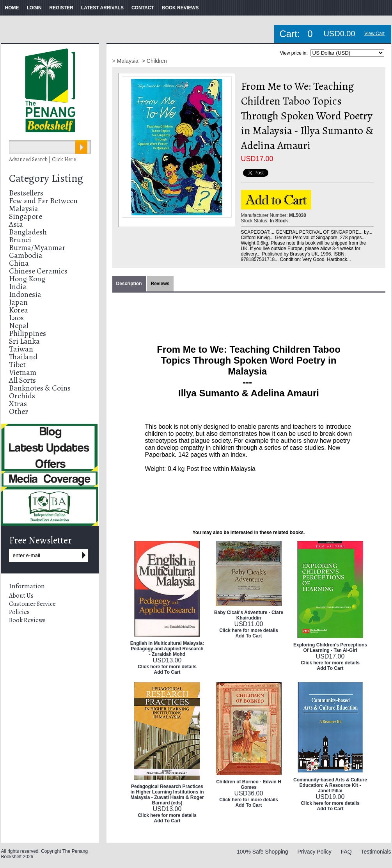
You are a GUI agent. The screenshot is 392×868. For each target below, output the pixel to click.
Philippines (27, 333)
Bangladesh (28, 232)
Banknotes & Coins (40, 388)
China (19, 263)
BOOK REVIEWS (180, 8)
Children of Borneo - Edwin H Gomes (249, 785)
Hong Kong (27, 279)
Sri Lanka (24, 341)
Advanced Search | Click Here (43, 159)
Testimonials (376, 852)
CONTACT (143, 8)
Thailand (23, 357)
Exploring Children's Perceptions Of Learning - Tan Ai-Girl (330, 648)
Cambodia (26, 255)
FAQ (346, 852)
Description (129, 284)
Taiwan (21, 349)
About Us (21, 596)
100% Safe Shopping (263, 852)
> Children (154, 61)
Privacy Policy (315, 852)
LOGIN (34, 8)
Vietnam (23, 372)
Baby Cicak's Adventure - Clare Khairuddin (249, 615)
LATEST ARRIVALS (102, 8)
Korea (19, 310)
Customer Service (32, 604)
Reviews (160, 284)
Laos (16, 318)
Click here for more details (167, 667)
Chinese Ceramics (38, 271)
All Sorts (22, 380)
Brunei (20, 240)
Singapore (26, 216)
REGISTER (61, 8)
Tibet (17, 365)
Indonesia (25, 294)
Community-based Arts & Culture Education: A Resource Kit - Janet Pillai (330, 785)
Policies (19, 612)
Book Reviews (27, 620)
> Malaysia (126, 61)
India (18, 287)
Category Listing (46, 178)
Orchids (22, 396)
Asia (16, 224)
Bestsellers (26, 193)
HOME (12, 8)
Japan (18, 302)
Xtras (18, 404)
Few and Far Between (43, 201)
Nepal (19, 326)
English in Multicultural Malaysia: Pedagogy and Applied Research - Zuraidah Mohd (167, 649)
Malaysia (24, 209)
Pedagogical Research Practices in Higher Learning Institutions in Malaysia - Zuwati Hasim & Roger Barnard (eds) (167, 795)
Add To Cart (167, 672)
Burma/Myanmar (37, 248)
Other (19, 411)
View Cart (374, 34)
